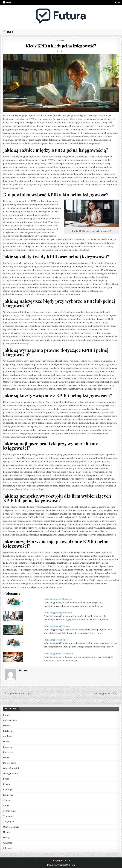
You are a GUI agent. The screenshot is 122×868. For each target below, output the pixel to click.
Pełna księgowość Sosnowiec (58, 654)
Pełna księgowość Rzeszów (58, 613)
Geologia (8, 736)
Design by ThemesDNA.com (61, 865)
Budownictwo (10, 720)
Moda (6, 758)
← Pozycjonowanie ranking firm (17, 694)
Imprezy (8, 747)
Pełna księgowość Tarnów (57, 626)
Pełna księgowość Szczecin (58, 599)
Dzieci (6, 726)
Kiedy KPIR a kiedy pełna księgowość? (61, 46)
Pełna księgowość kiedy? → (107, 694)
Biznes (61, 40)
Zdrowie (7, 848)
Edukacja (8, 731)
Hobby (7, 742)
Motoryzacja (10, 763)
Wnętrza (8, 843)
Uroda (6, 832)
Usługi (7, 837)
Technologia (9, 811)
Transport (8, 816)
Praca (6, 779)
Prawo (6, 784)
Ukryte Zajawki (11, 827)
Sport (6, 805)
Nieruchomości (11, 768)
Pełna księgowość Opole (56, 640)
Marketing (9, 752)
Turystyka (8, 822)
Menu (9, 2)
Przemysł (8, 790)
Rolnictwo (8, 795)
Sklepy (7, 800)
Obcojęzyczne (10, 774)
